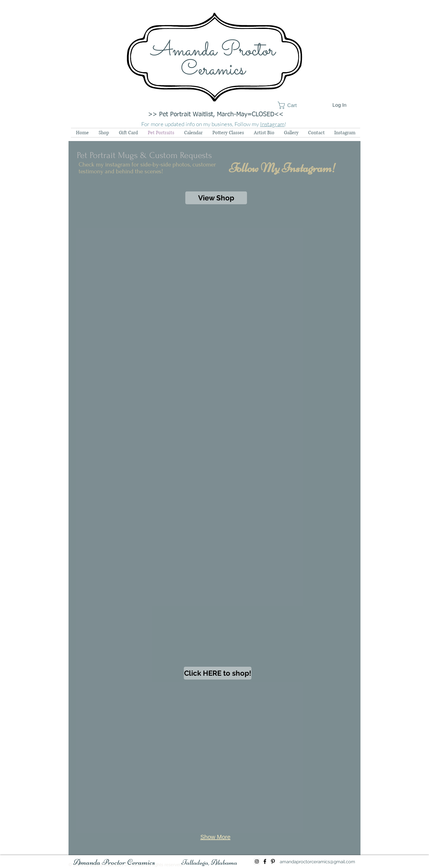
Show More (215, 837)
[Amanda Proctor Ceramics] (114, 862)
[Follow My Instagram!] (283, 168)
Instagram (272, 124)
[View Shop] (216, 198)
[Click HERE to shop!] (218, 673)
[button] (292, 105)
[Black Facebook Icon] (265, 861)
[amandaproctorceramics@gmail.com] (317, 862)
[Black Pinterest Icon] (273, 861)
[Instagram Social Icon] (257, 861)
